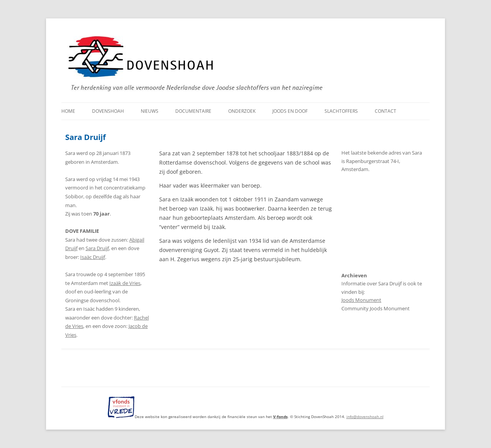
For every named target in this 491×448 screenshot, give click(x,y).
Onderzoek (242, 111)
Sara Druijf (97, 248)
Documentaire (193, 111)
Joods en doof (290, 111)
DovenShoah (108, 111)
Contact (386, 111)
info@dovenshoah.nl (365, 417)
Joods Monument (361, 300)
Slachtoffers (341, 111)
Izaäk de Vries (125, 283)
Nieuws (150, 111)
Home (68, 111)
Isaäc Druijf (93, 257)
